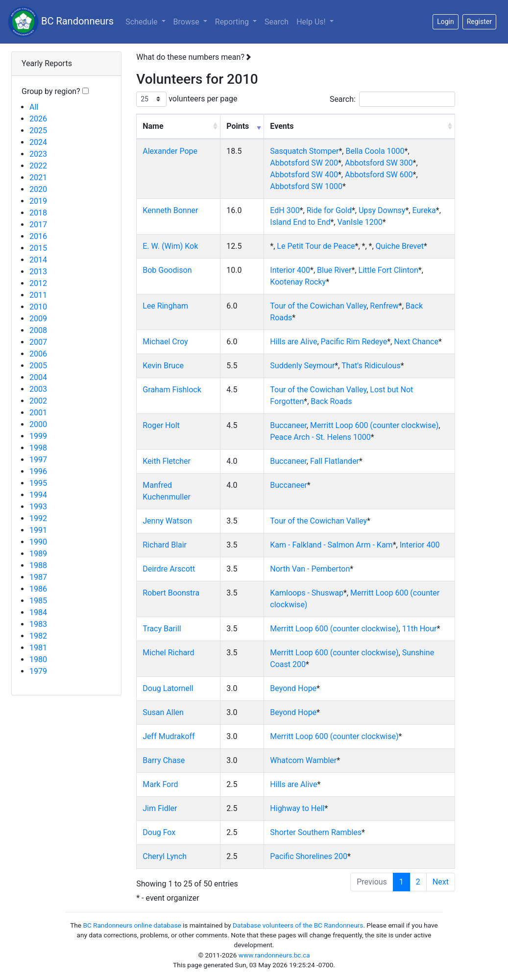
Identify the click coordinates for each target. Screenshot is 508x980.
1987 (38, 577)
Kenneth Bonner (170, 210)
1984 (38, 612)
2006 (38, 354)
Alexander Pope (170, 151)
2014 (38, 260)
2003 (38, 389)
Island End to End (300, 222)
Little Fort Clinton (388, 270)
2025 (38, 131)
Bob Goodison (167, 270)
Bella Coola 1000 (375, 151)
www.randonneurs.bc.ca (274, 955)
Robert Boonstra (171, 593)
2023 (38, 154)
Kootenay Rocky (298, 282)
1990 (38, 542)
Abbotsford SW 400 (304, 175)
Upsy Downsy (382, 210)
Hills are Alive (293, 342)
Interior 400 (290, 270)
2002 (38, 401)
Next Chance (416, 342)
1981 (38, 648)
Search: (392, 99)
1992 (38, 518)
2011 (38, 295)
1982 (38, 636)
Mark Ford (160, 784)
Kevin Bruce (163, 366)
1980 (38, 659)
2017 (38, 225)
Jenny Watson (167, 521)
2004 (38, 377)
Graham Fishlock (172, 390)
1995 (38, 483)
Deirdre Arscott (169, 569)
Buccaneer (288, 425)
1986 (38, 589)
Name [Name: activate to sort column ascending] (153, 126)
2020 (38, 189)
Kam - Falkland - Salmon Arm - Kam (331, 545)
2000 (38, 424)
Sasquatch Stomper (304, 151)
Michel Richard (168, 653)
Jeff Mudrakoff (169, 736)
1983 (38, 624)
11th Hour (420, 629)
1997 (38, 460)
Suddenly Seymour (302, 366)
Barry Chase (164, 760)
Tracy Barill (162, 629)
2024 (38, 142)
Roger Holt (161, 425)
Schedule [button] (142, 22)
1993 (38, 507)
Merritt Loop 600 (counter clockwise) (374, 425)
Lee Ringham (165, 306)
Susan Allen (163, 712)
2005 (38, 366)
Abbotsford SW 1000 (306, 186)
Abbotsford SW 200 (304, 163)
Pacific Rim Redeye (354, 342)
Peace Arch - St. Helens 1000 (320, 437)
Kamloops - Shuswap (307, 593)
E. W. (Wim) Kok (170, 246)
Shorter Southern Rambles (316, 832)
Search (277, 22)
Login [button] (446, 22)
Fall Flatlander (335, 461)
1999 (38, 436)
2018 (38, 213)
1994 (38, 495)
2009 (38, 319)
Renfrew (384, 306)
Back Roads (331, 401)
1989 (38, 554)
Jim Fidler (160, 808)
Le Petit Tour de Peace (316, 246)
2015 (38, 248)
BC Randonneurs (61, 22)
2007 (38, 342)
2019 (38, 201)
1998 (38, 448)
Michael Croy (165, 342)
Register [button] (479, 22)
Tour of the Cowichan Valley (318, 306)
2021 (38, 178)
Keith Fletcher (167, 461)
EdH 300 (285, 210)
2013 (38, 272)
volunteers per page (187, 99)
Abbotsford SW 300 (379, 163)
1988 (38, 565)
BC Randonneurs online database (132, 925)
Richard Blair (165, 545)
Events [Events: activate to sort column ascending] (282, 126)
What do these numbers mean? (194, 57)
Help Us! (312, 22)
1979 (38, 671)
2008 (38, 330)
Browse (187, 22)
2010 (38, 307)
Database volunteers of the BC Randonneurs (298, 925)
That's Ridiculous (371, 366)
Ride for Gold (329, 210)
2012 (38, 283)
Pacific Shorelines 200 (309, 856)
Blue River (334, 270)
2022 (38, 166)
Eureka (424, 210)
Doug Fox (159, 832)
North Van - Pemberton (310, 569)
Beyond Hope (293, 688)
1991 (38, 530)
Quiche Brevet (400, 246)
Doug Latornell (168, 688)
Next (441, 882)
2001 (38, 413)
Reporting (238, 21)
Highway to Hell (297, 808)
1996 (38, 471)
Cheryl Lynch (165, 856)
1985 (38, 601)
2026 (38, 119)
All (34, 107)
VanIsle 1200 (360, 222)
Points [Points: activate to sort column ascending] (238, 126)
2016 (38, 236)
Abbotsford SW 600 (379, 175)
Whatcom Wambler (303, 760)
